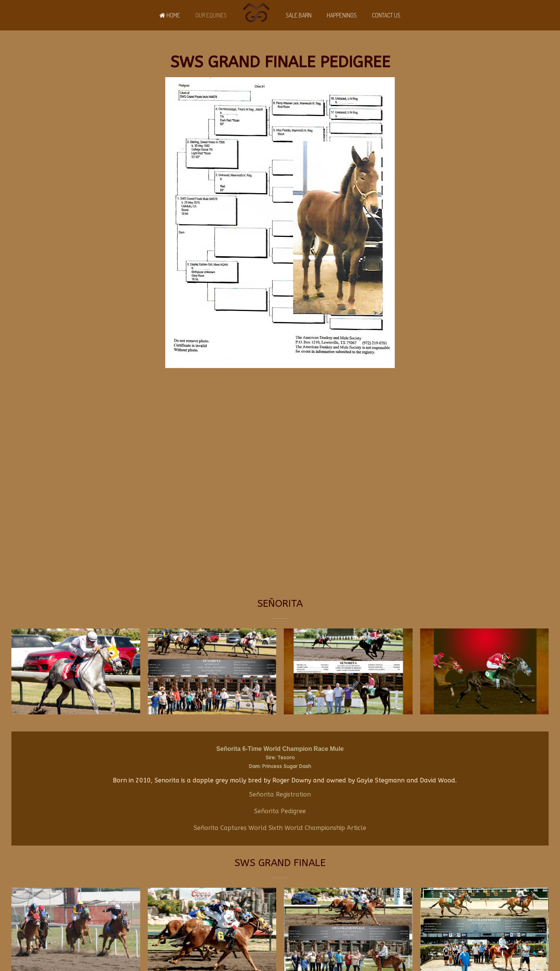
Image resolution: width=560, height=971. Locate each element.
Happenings (342, 15)
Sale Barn (299, 15)
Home (170, 15)
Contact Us (386, 15)
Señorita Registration (280, 794)
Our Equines (211, 15)
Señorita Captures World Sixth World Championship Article (280, 828)
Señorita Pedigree (280, 811)
